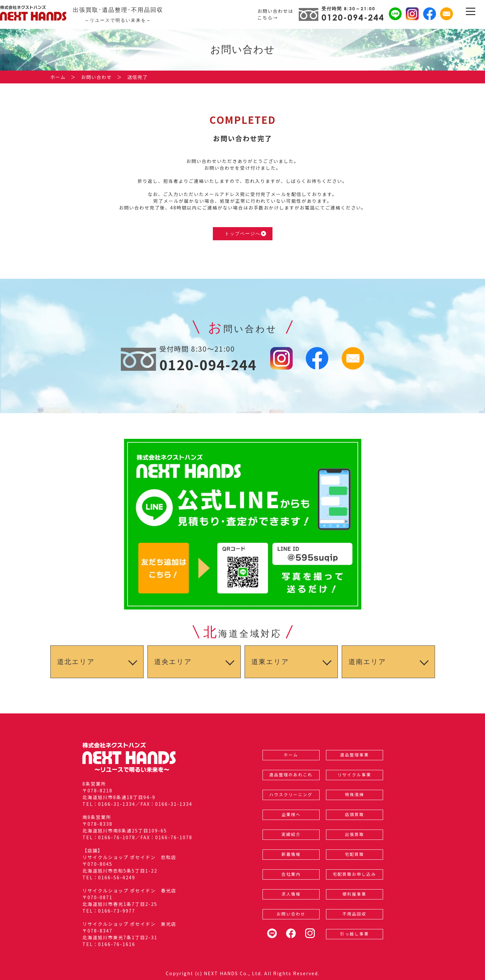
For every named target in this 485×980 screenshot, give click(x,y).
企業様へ (291, 814)
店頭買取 (355, 814)
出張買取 (355, 834)
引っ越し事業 (355, 934)
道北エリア (76, 662)
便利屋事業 (354, 894)
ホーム (291, 755)
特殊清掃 (355, 794)
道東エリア (270, 662)
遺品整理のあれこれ (291, 775)
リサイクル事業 (354, 775)
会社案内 (291, 874)
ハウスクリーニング (291, 794)
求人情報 (291, 894)
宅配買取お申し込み (354, 874)
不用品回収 (354, 914)
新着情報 (291, 854)
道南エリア (367, 662)
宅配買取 (355, 854)
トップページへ (245, 234)
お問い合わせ (291, 914)
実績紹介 (291, 834)
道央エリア (173, 662)
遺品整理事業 (355, 755)
